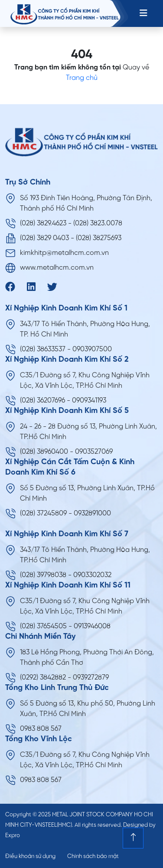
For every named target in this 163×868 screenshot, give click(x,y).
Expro (13, 836)
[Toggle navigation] (143, 13)
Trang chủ (82, 78)
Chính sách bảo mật (93, 856)
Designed (135, 825)
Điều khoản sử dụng (30, 856)
